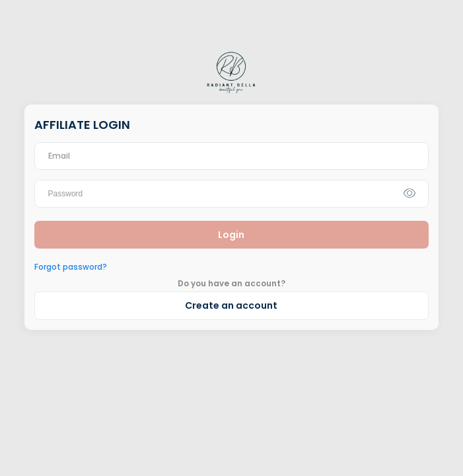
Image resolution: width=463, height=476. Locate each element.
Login (231, 235)
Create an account (231, 305)
